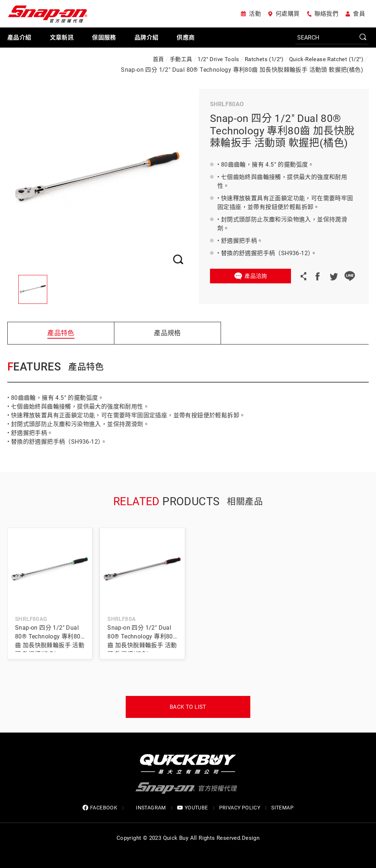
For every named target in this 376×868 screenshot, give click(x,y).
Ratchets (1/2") (264, 59)
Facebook (317, 276)
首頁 (158, 59)
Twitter (333, 276)
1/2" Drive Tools (218, 59)
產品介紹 (19, 38)
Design (251, 838)
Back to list (188, 707)
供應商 (186, 38)
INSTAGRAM (147, 808)
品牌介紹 (147, 38)
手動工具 (181, 59)
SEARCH (363, 37)
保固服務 (104, 38)
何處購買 (288, 14)
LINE (350, 276)
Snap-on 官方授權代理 (48, 14)
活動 (255, 14)
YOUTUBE (193, 808)
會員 (359, 14)
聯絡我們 (327, 14)
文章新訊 (62, 38)
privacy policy (240, 808)
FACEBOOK (100, 808)
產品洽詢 (256, 276)
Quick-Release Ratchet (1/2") (326, 59)
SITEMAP (282, 808)
